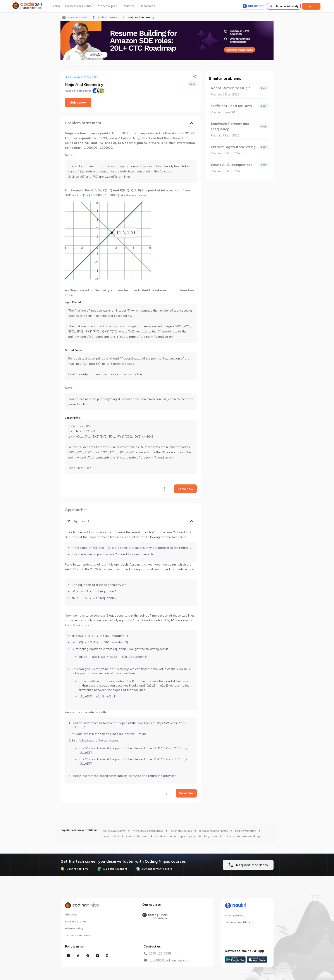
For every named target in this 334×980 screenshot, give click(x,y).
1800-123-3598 (160, 953)
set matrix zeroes (181, 831)
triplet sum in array (114, 831)
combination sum (137, 836)
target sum (211, 836)
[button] (131, 521)
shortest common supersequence (176, 836)
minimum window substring (242, 836)
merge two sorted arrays (148, 831)
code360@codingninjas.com (169, 960)
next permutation (246, 831)
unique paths (111, 836)
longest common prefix (214, 831)
